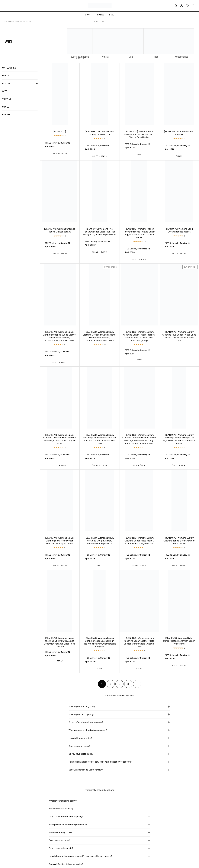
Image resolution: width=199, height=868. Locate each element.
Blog (112, 15)
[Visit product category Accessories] (182, 43)
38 (128, 684)
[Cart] (193, 6)
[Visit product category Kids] (156, 43)
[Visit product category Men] (131, 43)
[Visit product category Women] (105, 43)
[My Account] (182, 6)
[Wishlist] (187, 6)
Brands (100, 15)
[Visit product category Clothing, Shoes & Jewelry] (80, 44)
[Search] (176, 6)
